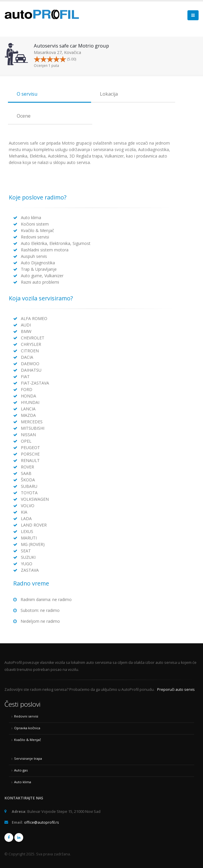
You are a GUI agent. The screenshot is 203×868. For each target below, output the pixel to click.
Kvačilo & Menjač (27, 740)
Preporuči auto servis (176, 690)
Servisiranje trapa (28, 758)
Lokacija (109, 94)
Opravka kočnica (27, 728)
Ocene (24, 116)
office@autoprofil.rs (42, 822)
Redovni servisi (26, 716)
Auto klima (23, 782)
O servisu (27, 94)
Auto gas (21, 770)
